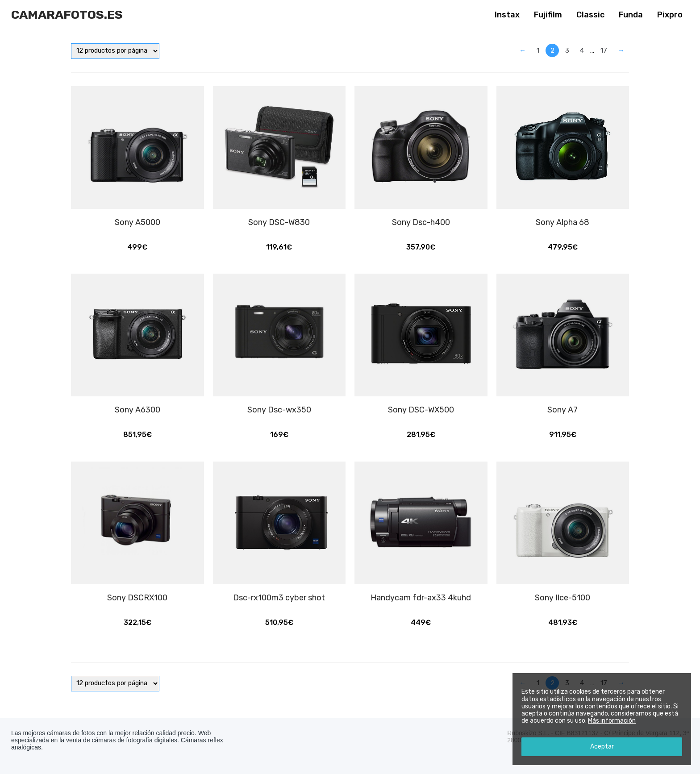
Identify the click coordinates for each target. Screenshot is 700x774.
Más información (612, 721)
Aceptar (602, 747)
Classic (590, 15)
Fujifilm (548, 15)
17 (604, 50)
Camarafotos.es (67, 15)
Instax (507, 15)
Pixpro (670, 15)
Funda (631, 15)
